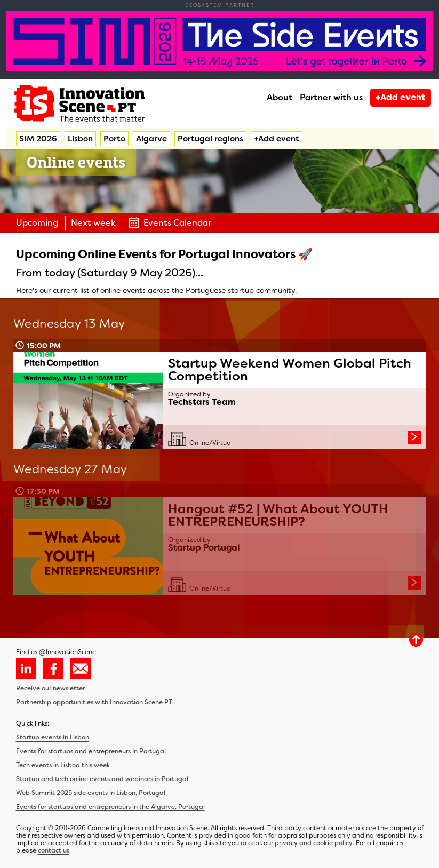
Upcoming (37, 223)
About (280, 97)
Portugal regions (210, 139)
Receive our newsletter (50, 688)
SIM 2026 (38, 139)
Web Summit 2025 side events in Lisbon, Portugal (91, 793)
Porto (114, 139)
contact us (54, 850)
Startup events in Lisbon (53, 737)
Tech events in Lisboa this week (63, 765)
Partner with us (331, 97)
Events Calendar (170, 223)
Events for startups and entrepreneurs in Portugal (91, 751)
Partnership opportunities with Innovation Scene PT (94, 702)
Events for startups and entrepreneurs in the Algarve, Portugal (110, 807)
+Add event (401, 97)
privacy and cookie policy (314, 843)
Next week (93, 223)
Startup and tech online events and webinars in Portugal (102, 779)
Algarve (151, 139)
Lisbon (80, 139)
